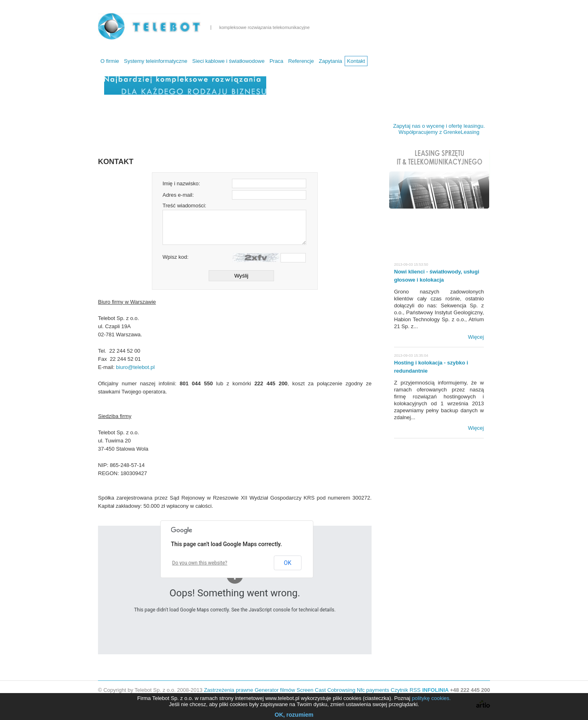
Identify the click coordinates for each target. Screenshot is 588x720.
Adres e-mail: (178, 195)
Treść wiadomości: (184, 206)
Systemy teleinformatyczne (156, 61)
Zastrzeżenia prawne (228, 690)
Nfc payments (373, 690)
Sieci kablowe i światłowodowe (228, 61)
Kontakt (356, 61)
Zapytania (331, 61)
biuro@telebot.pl (135, 367)
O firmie (110, 61)
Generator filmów (275, 690)
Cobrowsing (341, 690)
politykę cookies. (431, 698)
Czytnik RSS (406, 690)
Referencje (301, 61)
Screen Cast (311, 690)
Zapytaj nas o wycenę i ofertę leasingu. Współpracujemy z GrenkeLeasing (439, 129)
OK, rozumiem (294, 715)
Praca (276, 61)
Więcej (476, 337)
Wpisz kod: (176, 257)
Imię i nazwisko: (181, 183)
